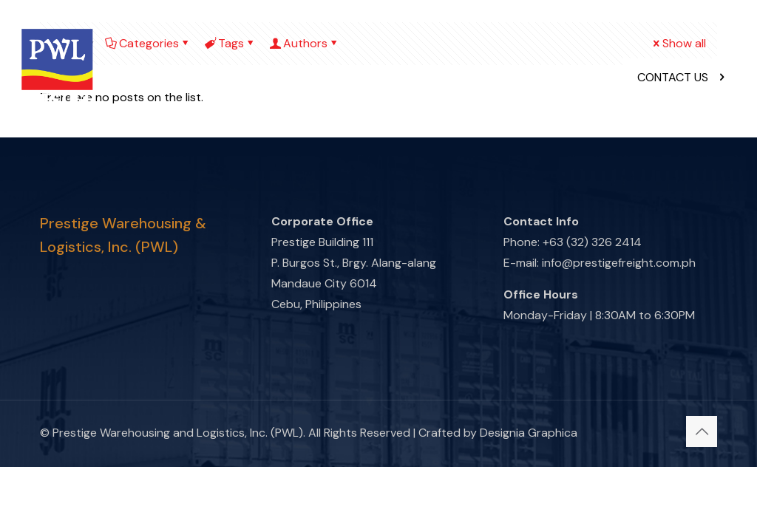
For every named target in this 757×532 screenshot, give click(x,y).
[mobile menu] (580, 78)
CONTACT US (682, 77)
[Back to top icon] (702, 432)
